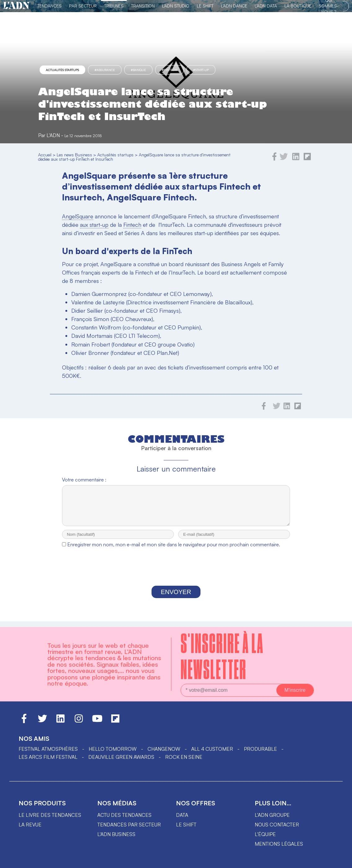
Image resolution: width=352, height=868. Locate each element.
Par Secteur (83, 6)
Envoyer (176, 597)
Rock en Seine (184, 757)
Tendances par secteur (129, 825)
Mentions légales (279, 844)
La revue (30, 825)
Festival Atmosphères (48, 749)
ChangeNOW (164, 749)
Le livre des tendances (50, 815)
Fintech (132, 225)
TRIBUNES (114, 6)
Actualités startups (62, 70)
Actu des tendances (124, 815)
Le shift (186, 825)
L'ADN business (116, 834)
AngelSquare (78, 216)
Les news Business (74, 155)
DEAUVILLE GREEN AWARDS (121, 757)
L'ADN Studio (176, 6)
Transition (143, 6)
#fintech (169, 70)
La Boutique (298, 6)
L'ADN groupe (272, 815)
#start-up (201, 70)
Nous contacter (277, 825)
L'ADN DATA (266, 6)
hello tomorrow (113, 749)
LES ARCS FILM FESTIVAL (48, 757)
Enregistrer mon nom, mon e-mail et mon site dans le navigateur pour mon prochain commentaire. (174, 550)
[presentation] (176, 574)
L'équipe (265, 834)
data (182, 815)
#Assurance (105, 70)
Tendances (49, 6)
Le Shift (205, 6)
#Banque (138, 70)
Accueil (45, 155)
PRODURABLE (260, 749)
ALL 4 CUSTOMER (212, 749)
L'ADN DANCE (234, 6)
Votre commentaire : (84, 480)
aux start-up (94, 225)
